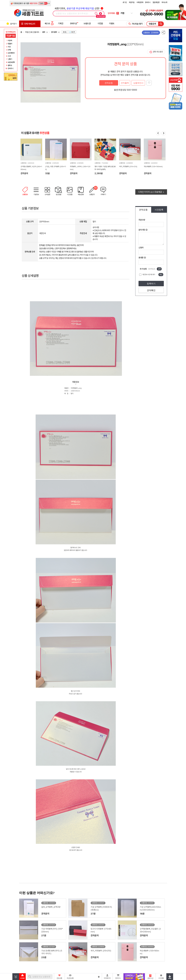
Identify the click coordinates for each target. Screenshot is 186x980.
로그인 (125, 2)
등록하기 (151, 284)
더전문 (100, 24)
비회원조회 (140, 2)
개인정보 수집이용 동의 (149, 275)
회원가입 (132, 2)
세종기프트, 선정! (79, 8)
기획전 (61, 24)
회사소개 (164, 2)
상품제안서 (138, 83)
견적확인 (151, 290)
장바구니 (148, 2)
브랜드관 (87, 24)
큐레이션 (73, 24)
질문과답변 (156, 2)
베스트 (49, 24)
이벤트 (112, 24)
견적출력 (125, 83)
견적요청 (109, 83)
